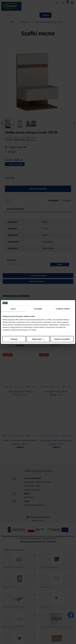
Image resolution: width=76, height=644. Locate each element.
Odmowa (14, 339)
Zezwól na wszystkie (62, 339)
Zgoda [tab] (13, 309)
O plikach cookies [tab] (63, 309)
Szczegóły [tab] (38, 309)
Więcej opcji (38, 339)
